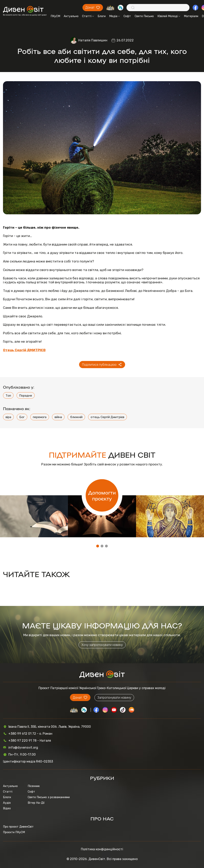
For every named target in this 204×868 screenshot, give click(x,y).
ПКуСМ (55, 16)
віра (8, 417)
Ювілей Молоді (169, 16)
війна (58, 417)
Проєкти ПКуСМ (14, 832)
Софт (127, 16)
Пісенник (34, 786)
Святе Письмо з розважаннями (49, 797)
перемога (40, 417)
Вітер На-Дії (36, 803)
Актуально (71, 16)
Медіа (115, 16)
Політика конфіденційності (102, 849)
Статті (88, 16)
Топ (8, 395)
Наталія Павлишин (93, 40)
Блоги (102, 16)
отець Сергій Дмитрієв (107, 417)
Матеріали (191, 16)
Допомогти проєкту (102, 495)
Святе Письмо (144, 16)
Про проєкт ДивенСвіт (18, 827)
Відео (7, 808)
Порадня (25, 395)
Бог (22, 417)
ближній (76, 417)
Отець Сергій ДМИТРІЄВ (24, 350)
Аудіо (7, 803)
